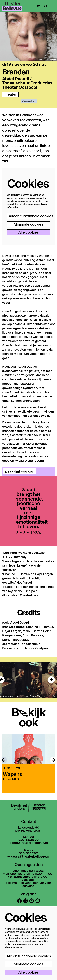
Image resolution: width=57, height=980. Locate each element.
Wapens (13, 774)
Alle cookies (29, 232)
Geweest (29, 101)
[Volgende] (51, 680)
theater (10, 94)
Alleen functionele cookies (29, 216)
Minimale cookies (28, 224)
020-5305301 (28, 853)
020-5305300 (28, 840)
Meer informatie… (14, 947)
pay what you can (20, 471)
